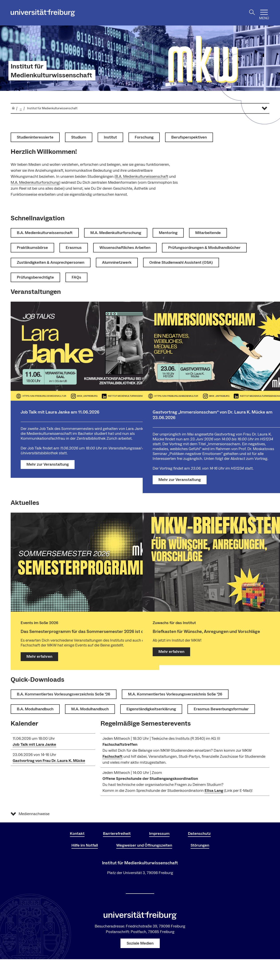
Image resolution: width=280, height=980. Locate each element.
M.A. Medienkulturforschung (35, 183)
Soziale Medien (140, 943)
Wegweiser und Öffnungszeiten (144, 845)
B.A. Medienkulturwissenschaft (142, 177)
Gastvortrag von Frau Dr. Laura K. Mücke (49, 761)
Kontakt (77, 834)
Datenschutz (199, 834)
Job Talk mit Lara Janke (34, 745)
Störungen (200, 845)
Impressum (159, 834)
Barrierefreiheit (117, 834)
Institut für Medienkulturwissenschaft (51, 71)
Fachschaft (112, 756)
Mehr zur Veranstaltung (48, 464)
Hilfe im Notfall (85, 845)
